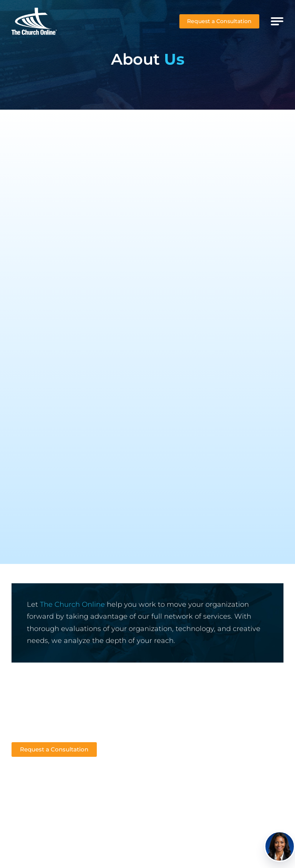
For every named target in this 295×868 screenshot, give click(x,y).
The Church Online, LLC (194, 845)
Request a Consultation (219, 21)
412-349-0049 (31, 710)
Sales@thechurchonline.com (54, 721)
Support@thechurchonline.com (58, 732)
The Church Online (72, 604)
